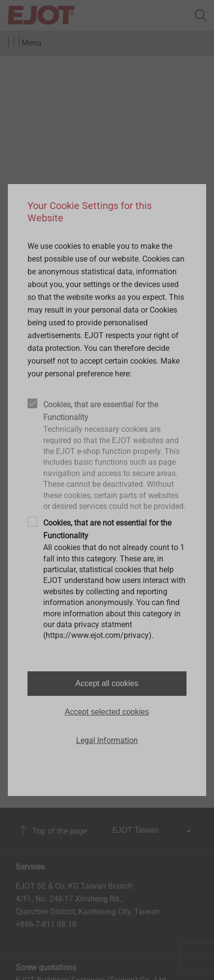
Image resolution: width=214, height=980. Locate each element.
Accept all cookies (107, 683)
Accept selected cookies (107, 712)
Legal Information (107, 740)
